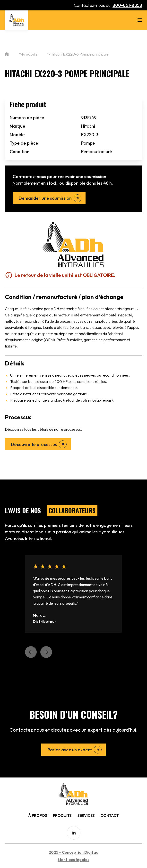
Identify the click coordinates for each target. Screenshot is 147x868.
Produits (30, 54)
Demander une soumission (45, 198)
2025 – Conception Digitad (73, 852)
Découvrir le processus (34, 444)
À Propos (38, 815)
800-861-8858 (127, 5)
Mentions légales (74, 860)
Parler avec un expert (70, 750)
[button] (31, 652)
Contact (110, 815)
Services (86, 815)
